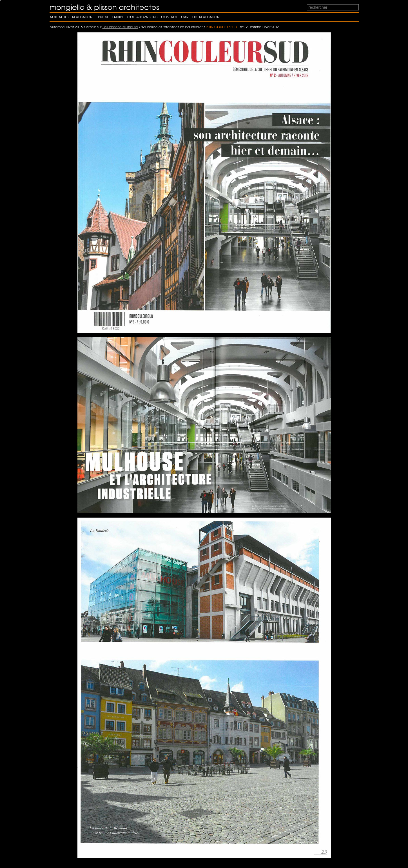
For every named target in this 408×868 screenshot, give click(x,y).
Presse (103, 17)
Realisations (83, 17)
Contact (169, 17)
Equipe (118, 17)
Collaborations (142, 17)
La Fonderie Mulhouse (120, 27)
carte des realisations (201, 17)
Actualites (59, 17)
